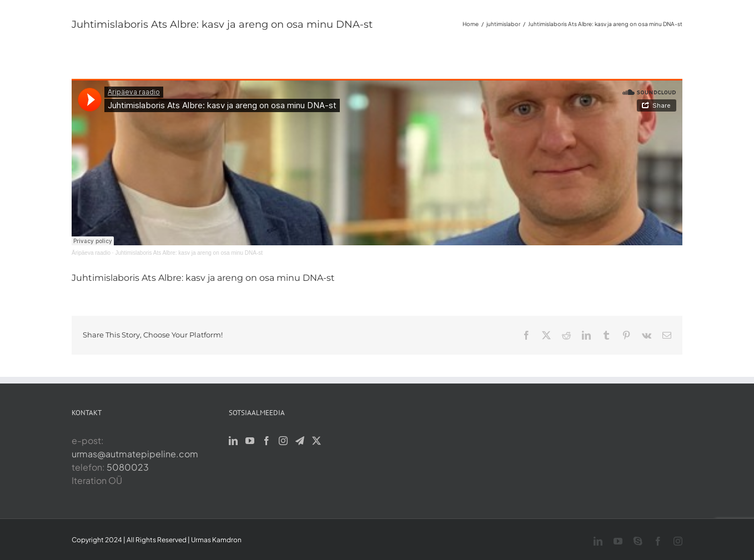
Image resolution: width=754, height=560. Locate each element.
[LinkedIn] (233, 441)
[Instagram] (283, 441)
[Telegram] (300, 441)
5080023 (128, 467)
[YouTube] (250, 441)
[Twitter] (316, 441)
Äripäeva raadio (91, 253)
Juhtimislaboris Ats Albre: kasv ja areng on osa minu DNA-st (189, 253)
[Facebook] (267, 441)
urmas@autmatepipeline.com (135, 454)
